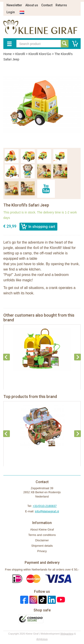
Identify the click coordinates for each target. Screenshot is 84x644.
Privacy (42, 551)
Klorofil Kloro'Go (40, 54)
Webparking (67, 634)
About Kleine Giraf (42, 530)
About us (32, 5)
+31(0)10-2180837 (45, 506)
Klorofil (20, 54)
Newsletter (14, 5)
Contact (47, 5)
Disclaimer (42, 540)
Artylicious (42, 639)
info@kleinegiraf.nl (47, 511)
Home (8, 54)
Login (11, 12)
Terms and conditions (42, 535)
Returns (61, 5)
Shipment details (42, 546)
